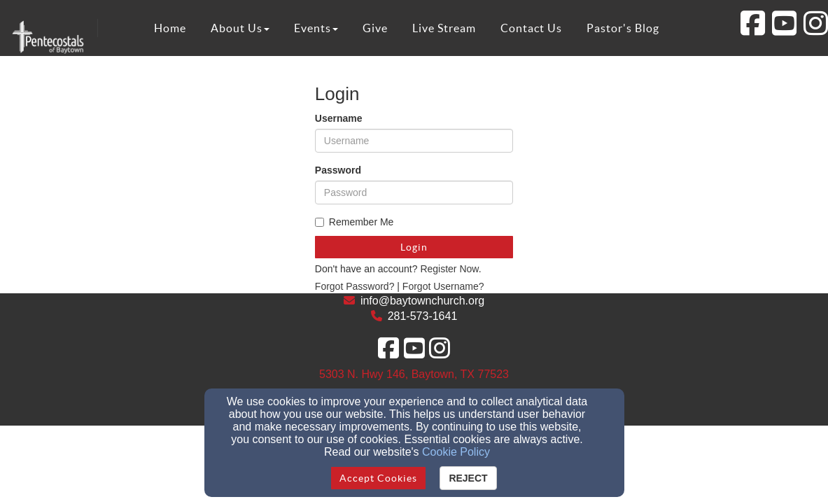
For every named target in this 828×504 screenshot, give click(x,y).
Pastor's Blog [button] (623, 28)
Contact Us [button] (531, 28)
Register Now (449, 269)
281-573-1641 (423, 316)
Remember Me (355, 222)
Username (339, 118)
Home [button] (170, 28)
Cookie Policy (456, 452)
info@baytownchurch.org (422, 301)
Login (414, 247)
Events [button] (316, 28)
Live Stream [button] (444, 28)
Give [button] (375, 28)
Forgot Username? (443, 286)
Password (338, 170)
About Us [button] (240, 28)
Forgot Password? (355, 286)
